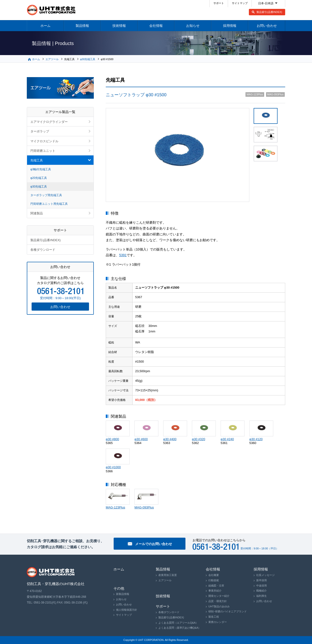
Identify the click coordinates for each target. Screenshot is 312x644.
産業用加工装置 (168, 575)
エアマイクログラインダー (49, 122)
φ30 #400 (170, 439)
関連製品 (37, 213)
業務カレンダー (218, 622)
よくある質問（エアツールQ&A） (178, 623)
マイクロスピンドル (44, 141)
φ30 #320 (198, 439)
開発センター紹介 (219, 596)
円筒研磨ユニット (43, 151)
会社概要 (214, 575)
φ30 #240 (227, 439)
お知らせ (193, 26)
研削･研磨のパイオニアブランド (228, 611)
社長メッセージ (265, 575)
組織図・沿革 (216, 586)
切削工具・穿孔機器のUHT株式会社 (51, 10)
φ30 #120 (256, 439)
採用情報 (230, 26)
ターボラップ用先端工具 (46, 195)
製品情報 (82, 26)
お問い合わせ (267, 26)
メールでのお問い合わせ (154, 544)
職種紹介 (262, 591)
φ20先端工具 (39, 178)
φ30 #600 (141, 439)
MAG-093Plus (144, 507)
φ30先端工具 (88, 59)
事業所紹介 (215, 591)
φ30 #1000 (113, 467)
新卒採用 (262, 580)
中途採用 (262, 586)
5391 (123, 255)
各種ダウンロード (43, 250)
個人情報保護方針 (127, 610)
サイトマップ (240, 3)
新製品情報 (123, 594)
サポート (219, 3)
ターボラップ (40, 131)
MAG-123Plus (115, 507)
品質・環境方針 (218, 601)
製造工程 (214, 617)
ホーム (45, 26)
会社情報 (156, 26)
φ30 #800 (112, 439)
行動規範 (214, 580)
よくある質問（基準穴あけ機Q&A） (180, 628)
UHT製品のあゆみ (219, 606)
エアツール (52, 59)
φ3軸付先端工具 (41, 169)
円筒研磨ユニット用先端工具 (49, 204)
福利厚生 (262, 596)
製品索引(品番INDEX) (269, 12)
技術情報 (119, 26)
